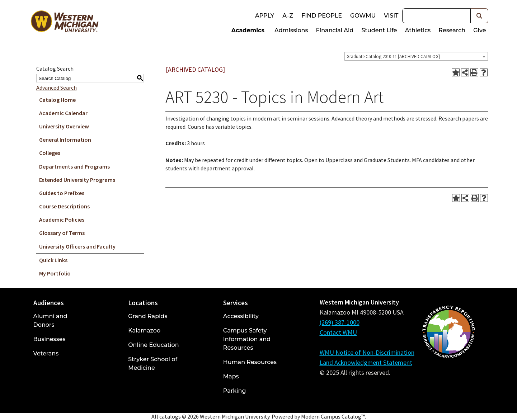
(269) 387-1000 (340, 322)
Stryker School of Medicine (153, 364)
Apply (265, 16)
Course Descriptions (64, 206)
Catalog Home (57, 100)
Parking (235, 391)
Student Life (379, 30)
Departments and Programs (74, 166)
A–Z (288, 16)
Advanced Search (57, 88)
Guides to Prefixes (62, 193)
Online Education (153, 345)
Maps (231, 376)
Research (452, 30)
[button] (480, 16)
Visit (391, 16)
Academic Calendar (63, 113)
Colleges (50, 153)
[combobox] (416, 56)
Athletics (418, 30)
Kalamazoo (144, 331)
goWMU (363, 16)
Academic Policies (62, 220)
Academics (248, 30)
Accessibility (241, 316)
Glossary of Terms (62, 233)
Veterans (46, 353)
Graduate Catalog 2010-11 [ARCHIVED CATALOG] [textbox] (393, 56)
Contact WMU (338, 332)
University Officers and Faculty (77, 246)
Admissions (291, 30)
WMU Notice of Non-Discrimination (367, 352)
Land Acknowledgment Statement (366, 362)
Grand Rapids (148, 316)
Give (480, 30)
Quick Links (53, 260)
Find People (322, 16)
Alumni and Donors (50, 320)
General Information (65, 140)
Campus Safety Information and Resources (247, 339)
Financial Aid (335, 30)
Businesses (50, 339)
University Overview (64, 126)
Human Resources (250, 362)
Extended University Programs (77, 180)
